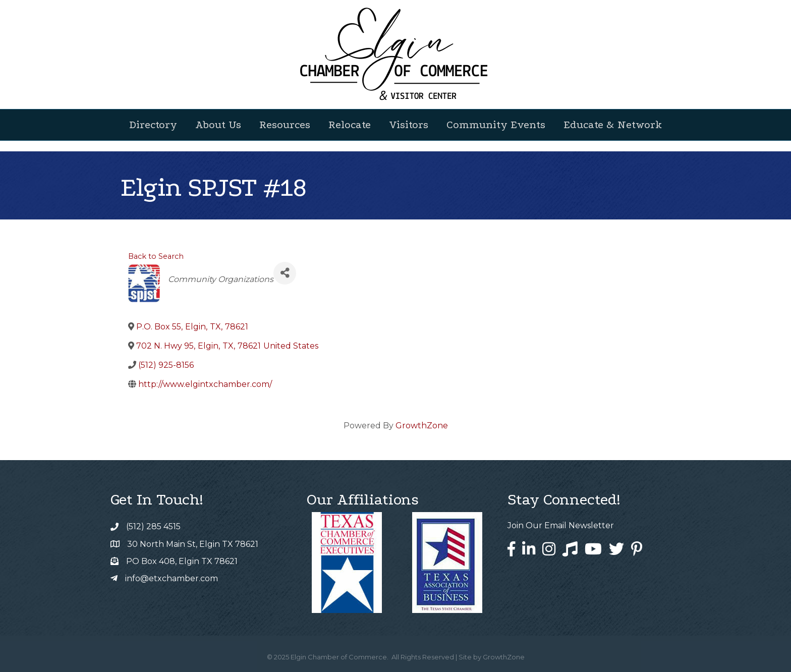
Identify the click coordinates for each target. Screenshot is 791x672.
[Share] (285, 273)
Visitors (409, 125)
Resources (285, 125)
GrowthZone (422, 426)
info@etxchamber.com (172, 578)
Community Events (496, 125)
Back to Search (156, 256)
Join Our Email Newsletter (561, 525)
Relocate (350, 125)
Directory (153, 125)
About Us (218, 125)
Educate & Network (613, 125)
